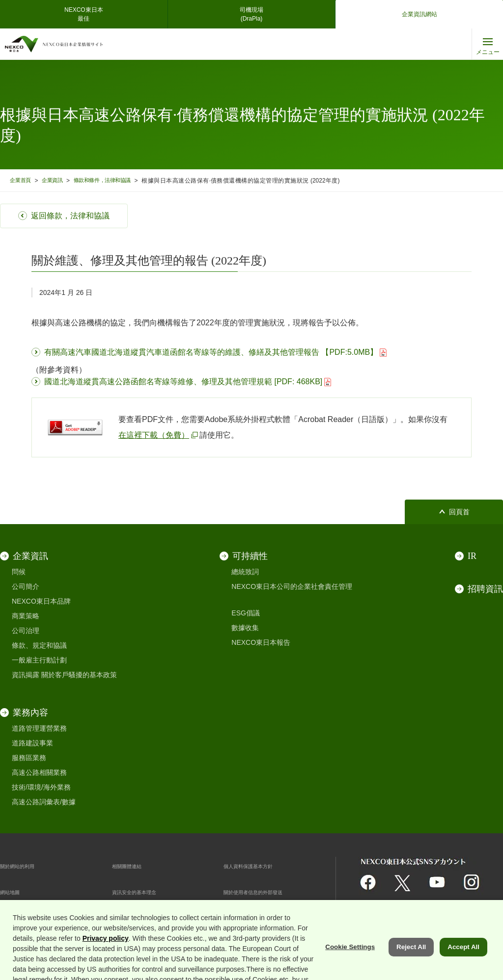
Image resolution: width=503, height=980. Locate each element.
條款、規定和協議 (39, 645)
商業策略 (26, 616)
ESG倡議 (246, 613)
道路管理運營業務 (39, 728)
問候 (19, 572)
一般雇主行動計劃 (39, 660)
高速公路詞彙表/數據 (44, 802)
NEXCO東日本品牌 (41, 601)
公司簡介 (26, 586)
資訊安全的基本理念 (143, 892)
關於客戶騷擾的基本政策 (79, 675)
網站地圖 (14, 892)
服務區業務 (29, 758)
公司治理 (26, 631)
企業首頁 (22, 180)
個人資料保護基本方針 (258, 866)
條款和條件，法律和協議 (115, 180)
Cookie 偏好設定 (137, 918)
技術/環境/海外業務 (41, 787)
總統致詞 (245, 572)
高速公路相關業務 (39, 772)
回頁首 (459, 512)
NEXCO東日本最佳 (84, 14)
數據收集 (245, 628)
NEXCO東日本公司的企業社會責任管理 (292, 586)
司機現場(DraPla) (251, 14)
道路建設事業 (32, 743)
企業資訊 (58, 180)
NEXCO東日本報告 (261, 642)
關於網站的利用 (24, 866)
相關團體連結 (133, 866)
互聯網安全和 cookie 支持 (39, 918)
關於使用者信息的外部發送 (265, 892)
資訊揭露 (26, 675)
